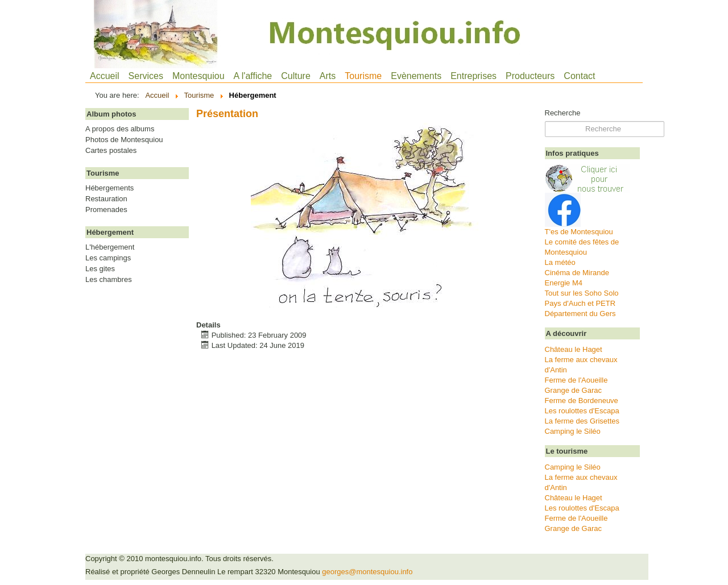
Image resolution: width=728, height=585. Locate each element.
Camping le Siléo (573, 431)
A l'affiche (253, 76)
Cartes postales (111, 151)
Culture (296, 76)
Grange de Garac (573, 390)
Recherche (563, 113)
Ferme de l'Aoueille (576, 380)
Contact (579, 76)
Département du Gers (580, 314)
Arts (328, 76)
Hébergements (109, 188)
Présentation (227, 114)
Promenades (106, 210)
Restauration (106, 199)
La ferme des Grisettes (582, 421)
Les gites (100, 269)
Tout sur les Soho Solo (582, 293)
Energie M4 (564, 283)
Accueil (105, 76)
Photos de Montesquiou (124, 140)
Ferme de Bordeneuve (582, 401)
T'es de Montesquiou (579, 232)
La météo (560, 262)
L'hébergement (110, 247)
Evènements (416, 76)
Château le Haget (574, 349)
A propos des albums (120, 129)
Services (146, 76)
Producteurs (530, 76)
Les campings (108, 258)
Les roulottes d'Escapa (582, 411)
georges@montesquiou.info (367, 572)
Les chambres (109, 280)
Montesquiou (198, 76)
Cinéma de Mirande (577, 273)
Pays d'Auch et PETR (580, 303)
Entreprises (473, 76)
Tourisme (363, 76)
